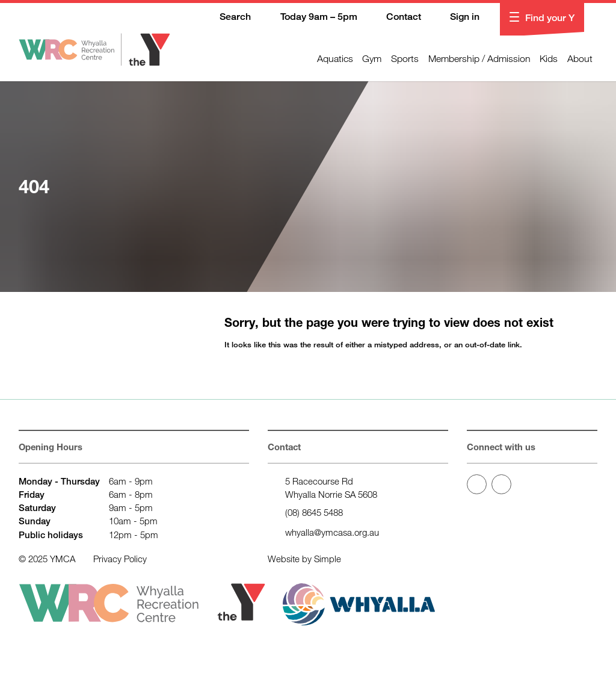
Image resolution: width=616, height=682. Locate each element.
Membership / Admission (479, 58)
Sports (405, 58)
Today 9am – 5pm (310, 18)
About (580, 58)
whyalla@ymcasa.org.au (332, 532)
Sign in (457, 18)
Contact (395, 18)
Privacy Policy (120, 559)
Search (227, 18)
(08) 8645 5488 (314, 512)
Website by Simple (304, 559)
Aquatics (335, 58)
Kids (549, 58)
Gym (372, 58)
